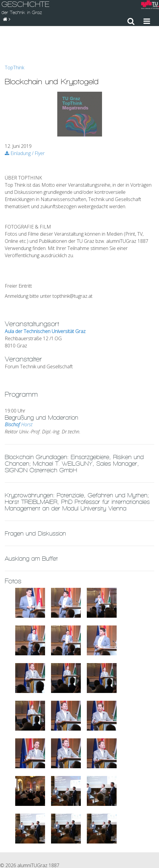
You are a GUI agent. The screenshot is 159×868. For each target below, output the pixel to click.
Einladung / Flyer (25, 120)
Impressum (102, 839)
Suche (149, 839)
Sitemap (128, 839)
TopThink (14, 35)
